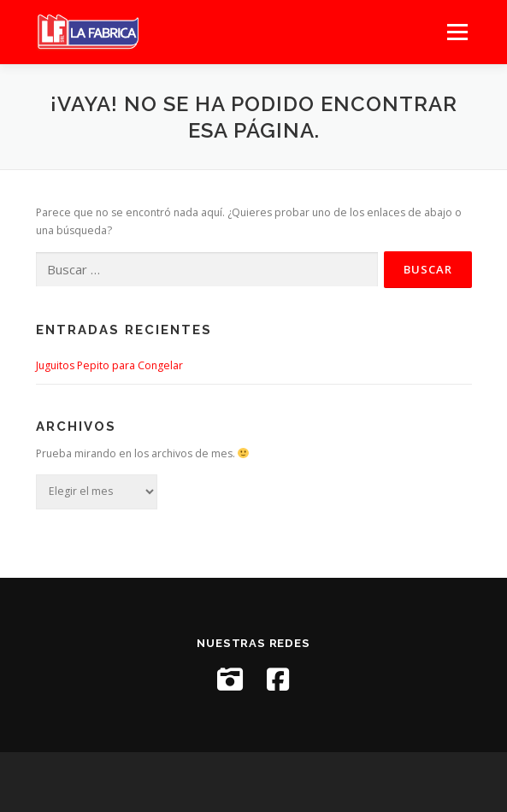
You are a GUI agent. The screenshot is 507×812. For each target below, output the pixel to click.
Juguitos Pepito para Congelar (109, 365)
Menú (456, 32)
